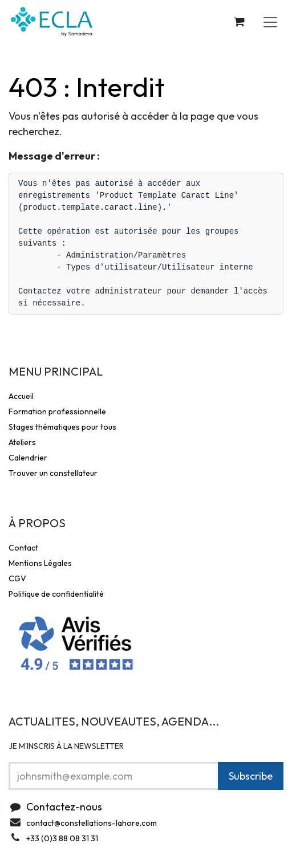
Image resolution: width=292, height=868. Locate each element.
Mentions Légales (40, 563)
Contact (23, 548)
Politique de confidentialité (56, 594)
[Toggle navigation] (270, 22)
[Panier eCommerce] (239, 22)
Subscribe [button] (251, 776)
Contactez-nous (64, 807)
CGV (17, 578)
